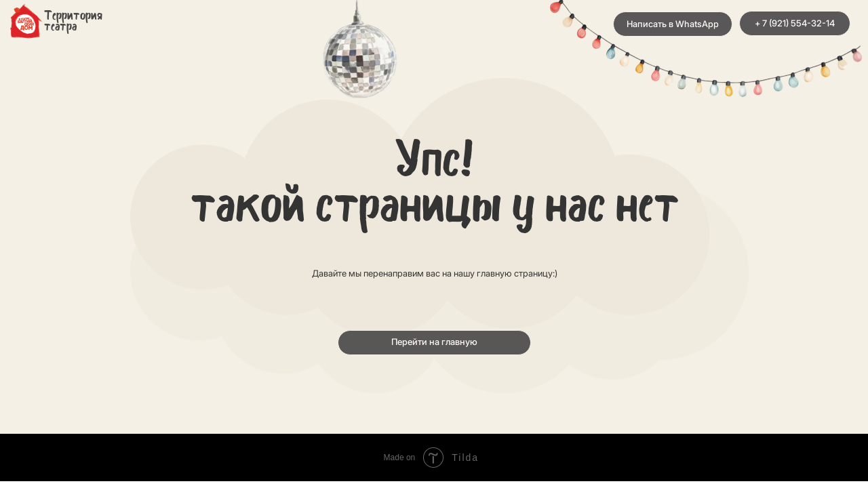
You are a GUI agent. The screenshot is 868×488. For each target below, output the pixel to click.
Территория (73, 17)
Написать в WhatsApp (673, 24)
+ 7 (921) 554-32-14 (795, 23)
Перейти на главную (434, 342)
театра (60, 27)
